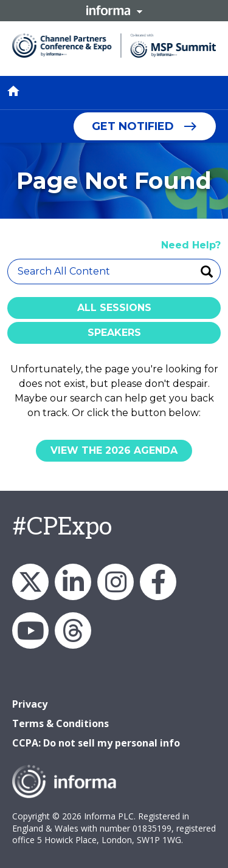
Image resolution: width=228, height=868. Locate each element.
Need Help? (191, 245)
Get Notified (133, 126)
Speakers (114, 333)
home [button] (13, 91)
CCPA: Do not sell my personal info (96, 743)
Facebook (158, 582)
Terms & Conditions (60, 723)
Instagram (116, 582)
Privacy (30, 704)
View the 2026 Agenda (114, 450)
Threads (73, 630)
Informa (114, 10)
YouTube (30, 630)
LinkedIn (73, 582)
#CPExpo (62, 527)
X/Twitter (30, 582)
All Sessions (114, 308)
